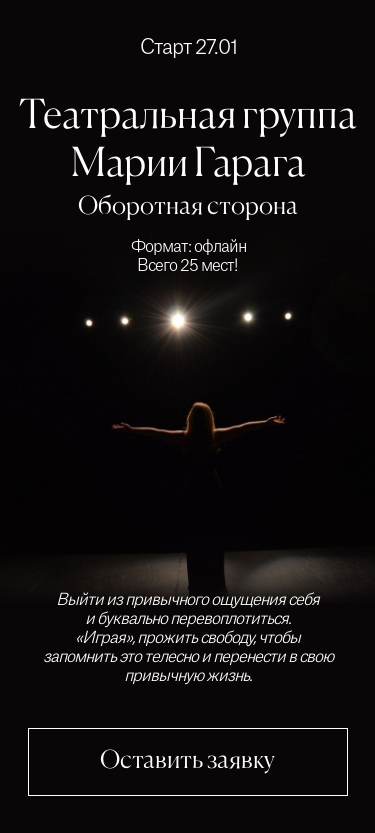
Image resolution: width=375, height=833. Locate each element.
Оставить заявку (187, 761)
